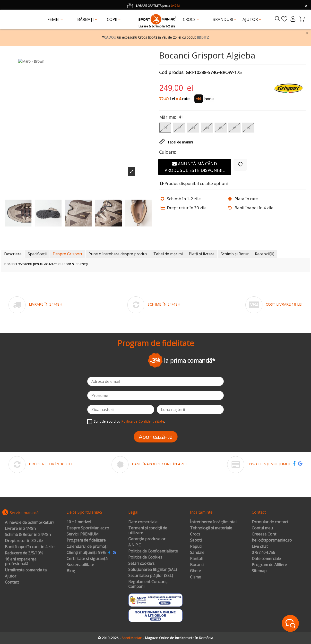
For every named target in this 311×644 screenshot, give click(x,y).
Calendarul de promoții (87, 547)
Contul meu (262, 528)
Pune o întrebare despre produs (118, 254)
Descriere (13, 254)
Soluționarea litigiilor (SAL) (153, 570)
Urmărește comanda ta (26, 570)
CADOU (110, 37)
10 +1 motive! (79, 522)
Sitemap (259, 571)
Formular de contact (270, 522)
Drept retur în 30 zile (24, 541)
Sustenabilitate (80, 565)
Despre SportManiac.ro (88, 528)
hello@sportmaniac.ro (272, 540)
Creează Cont (264, 534)
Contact (12, 582)
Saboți (196, 540)
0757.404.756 (263, 553)
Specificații (37, 254)
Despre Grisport (68, 254)
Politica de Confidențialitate (143, 421)
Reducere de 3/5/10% (24, 553)
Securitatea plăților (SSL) (151, 576)
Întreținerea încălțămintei (213, 522)
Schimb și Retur (235, 254)
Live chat (260, 547)
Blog (71, 571)
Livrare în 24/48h (20, 529)
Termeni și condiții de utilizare (148, 531)
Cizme (195, 577)
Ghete (195, 571)
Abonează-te (156, 437)
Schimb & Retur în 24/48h (28, 535)
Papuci (196, 547)
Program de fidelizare (86, 540)
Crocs (195, 534)
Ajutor (11, 576)
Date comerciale (143, 522)
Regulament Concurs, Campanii (148, 584)
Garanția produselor (147, 539)
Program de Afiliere (269, 565)
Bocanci (197, 565)
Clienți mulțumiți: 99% (86, 553)
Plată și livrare (202, 254)
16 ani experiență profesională (21, 562)
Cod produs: (172, 73)
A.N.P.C (135, 545)
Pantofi (197, 559)
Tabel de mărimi (168, 254)
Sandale (197, 553)
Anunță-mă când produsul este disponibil (195, 167)
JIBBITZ (203, 37)
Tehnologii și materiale (211, 528)
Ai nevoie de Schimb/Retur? (30, 523)
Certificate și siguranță (87, 559)
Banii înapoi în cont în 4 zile (30, 547)
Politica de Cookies (145, 557)
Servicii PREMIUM (83, 534)
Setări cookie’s (141, 564)
